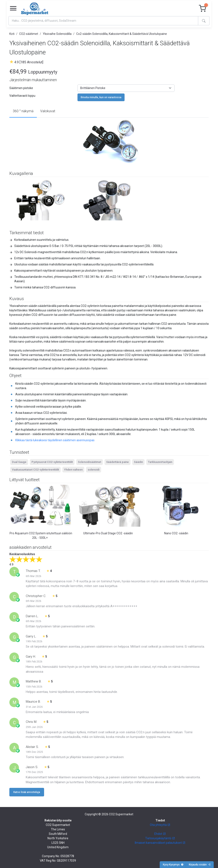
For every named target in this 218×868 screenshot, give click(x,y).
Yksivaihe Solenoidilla (57, 34)
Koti (12, 34)
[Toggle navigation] (13, 9)
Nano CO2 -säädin (176, 533)
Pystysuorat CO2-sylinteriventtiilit (52, 462)
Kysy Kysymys (173, 865)
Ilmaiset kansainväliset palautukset (160, 843)
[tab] (23, 111)
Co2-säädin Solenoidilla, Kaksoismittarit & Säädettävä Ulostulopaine (122, 34)
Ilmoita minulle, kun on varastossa (101, 97)
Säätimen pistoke (21, 88)
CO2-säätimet (29, 34)
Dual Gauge (19, 462)
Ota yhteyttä (160, 825)
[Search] (103, 21)
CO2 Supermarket (121, 814)
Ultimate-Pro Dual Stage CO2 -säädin (108, 533)
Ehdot (160, 834)
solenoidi (94, 470)
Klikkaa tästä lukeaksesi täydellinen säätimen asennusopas (55, 440)
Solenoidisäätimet (90, 462)
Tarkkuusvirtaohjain (160, 462)
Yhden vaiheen (73, 470)
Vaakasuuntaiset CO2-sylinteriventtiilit (35, 470)
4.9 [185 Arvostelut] (29, 62)
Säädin (138, 462)
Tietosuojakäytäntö (160, 838)
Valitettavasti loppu (22, 96)
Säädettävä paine (118, 462)
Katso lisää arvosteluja (27, 792)
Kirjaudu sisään (200, 865)
